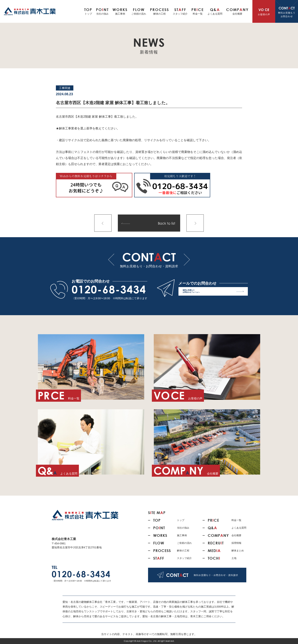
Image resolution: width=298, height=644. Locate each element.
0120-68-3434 (109, 289)
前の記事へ (103, 223)
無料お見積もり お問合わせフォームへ (213, 292)
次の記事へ (195, 223)
